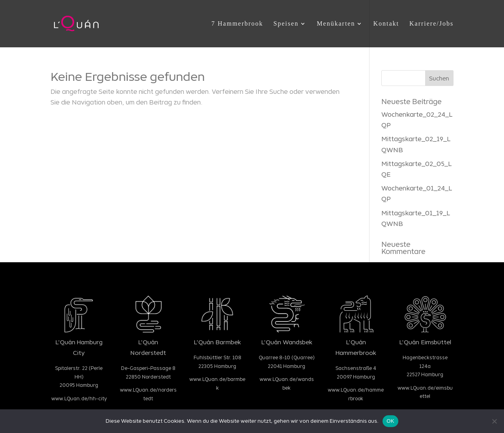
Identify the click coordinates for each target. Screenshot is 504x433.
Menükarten (336, 24)
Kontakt (386, 24)
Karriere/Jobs (431, 24)
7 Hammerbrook (237, 24)
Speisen (286, 24)
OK (390, 421)
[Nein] (494, 421)
